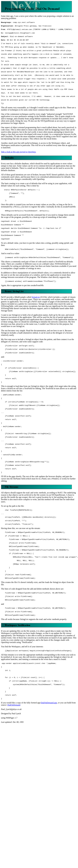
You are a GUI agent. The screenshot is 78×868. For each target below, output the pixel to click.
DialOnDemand (14, 746)
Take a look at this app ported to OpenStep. (19, 161)
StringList (36, 311)
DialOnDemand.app (49, 743)
